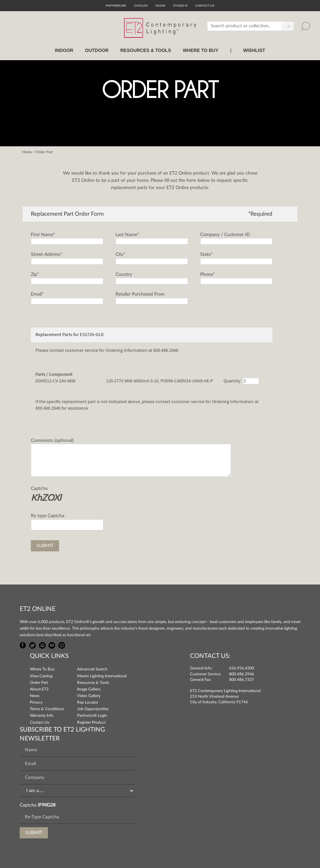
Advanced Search (92, 669)
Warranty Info (42, 715)
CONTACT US (205, 6)
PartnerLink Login (92, 715)
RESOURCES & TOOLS (146, 50)
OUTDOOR (97, 50)
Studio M (180, 6)
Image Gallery (89, 689)
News (35, 696)
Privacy (36, 702)
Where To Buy (42, 669)
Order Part (39, 683)
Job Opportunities (93, 709)
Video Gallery (89, 696)
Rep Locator (88, 702)
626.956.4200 (242, 668)
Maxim (160, 6)
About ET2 (39, 689)
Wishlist (254, 50)
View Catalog (41, 676)
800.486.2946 (242, 674)
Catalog (141, 6)
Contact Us (40, 722)
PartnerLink (116, 6)
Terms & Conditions (47, 709)
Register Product (91, 722)
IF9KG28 (47, 805)
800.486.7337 (242, 680)
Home (27, 152)
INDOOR (64, 50)
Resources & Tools (93, 683)
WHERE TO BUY (201, 50)
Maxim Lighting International (102, 676)
